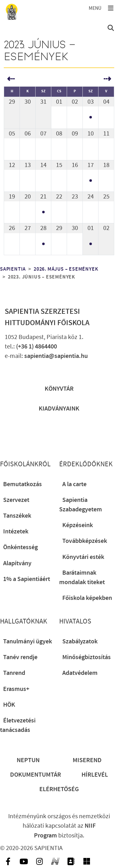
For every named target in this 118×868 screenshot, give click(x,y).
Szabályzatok (80, 641)
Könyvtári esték (83, 557)
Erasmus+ (16, 689)
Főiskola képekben (87, 598)
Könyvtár (59, 389)
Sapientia (13, 269)
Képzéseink (78, 525)
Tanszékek (17, 516)
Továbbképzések (85, 541)
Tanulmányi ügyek (28, 641)
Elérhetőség (59, 789)
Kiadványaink (59, 409)
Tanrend (14, 673)
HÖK (9, 705)
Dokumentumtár (36, 775)
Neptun (28, 760)
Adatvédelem (80, 673)
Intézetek (16, 532)
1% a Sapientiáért (27, 579)
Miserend (87, 760)
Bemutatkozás (22, 484)
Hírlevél (95, 775)
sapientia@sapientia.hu (56, 356)
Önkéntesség (20, 547)
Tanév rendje (20, 657)
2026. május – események (66, 269)
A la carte (74, 484)
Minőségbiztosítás (87, 657)
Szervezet (16, 500)
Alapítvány (17, 563)
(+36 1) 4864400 (37, 347)
